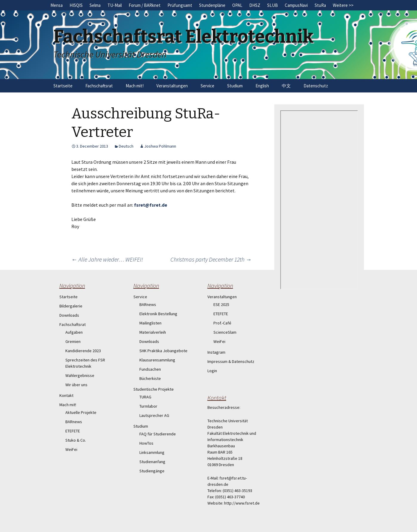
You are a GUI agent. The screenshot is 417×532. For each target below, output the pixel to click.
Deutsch (126, 146)
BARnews (74, 422)
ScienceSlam (225, 332)
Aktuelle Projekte (81, 412)
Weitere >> (343, 5)
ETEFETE (73, 431)
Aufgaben (74, 332)
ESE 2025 (221, 304)
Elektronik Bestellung (158, 314)
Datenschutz (316, 86)
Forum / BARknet (145, 5)
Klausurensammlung (157, 360)
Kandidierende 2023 (83, 351)
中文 (286, 86)
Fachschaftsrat (99, 86)
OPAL (237, 5)
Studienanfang (152, 462)
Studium (235, 86)
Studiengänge (152, 471)
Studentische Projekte (154, 389)
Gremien (73, 341)
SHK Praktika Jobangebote (163, 351)
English (262, 86)
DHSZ (255, 5)
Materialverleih (153, 332)
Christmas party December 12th (211, 259)
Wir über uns (76, 385)
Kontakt (66, 395)
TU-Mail (115, 5)
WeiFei (71, 449)
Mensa (57, 5)
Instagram (216, 352)
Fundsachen (150, 369)
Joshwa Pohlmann (160, 146)
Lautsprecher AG (154, 415)
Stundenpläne (212, 5)
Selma (95, 5)
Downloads (69, 315)
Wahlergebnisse (80, 375)
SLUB (273, 5)
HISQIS (76, 5)
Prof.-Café (222, 323)
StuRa (320, 5)
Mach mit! (135, 86)
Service (207, 86)
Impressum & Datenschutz (231, 361)
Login (212, 371)
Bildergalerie (71, 306)
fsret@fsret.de (151, 205)
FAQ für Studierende (158, 434)
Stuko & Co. (76, 440)
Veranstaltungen (172, 86)
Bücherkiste (150, 378)
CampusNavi (296, 5)
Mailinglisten (150, 323)
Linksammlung (152, 452)
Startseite (63, 86)
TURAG (145, 397)
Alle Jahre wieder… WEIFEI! (107, 259)
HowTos (146, 443)
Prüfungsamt (180, 5)
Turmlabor (148, 406)
